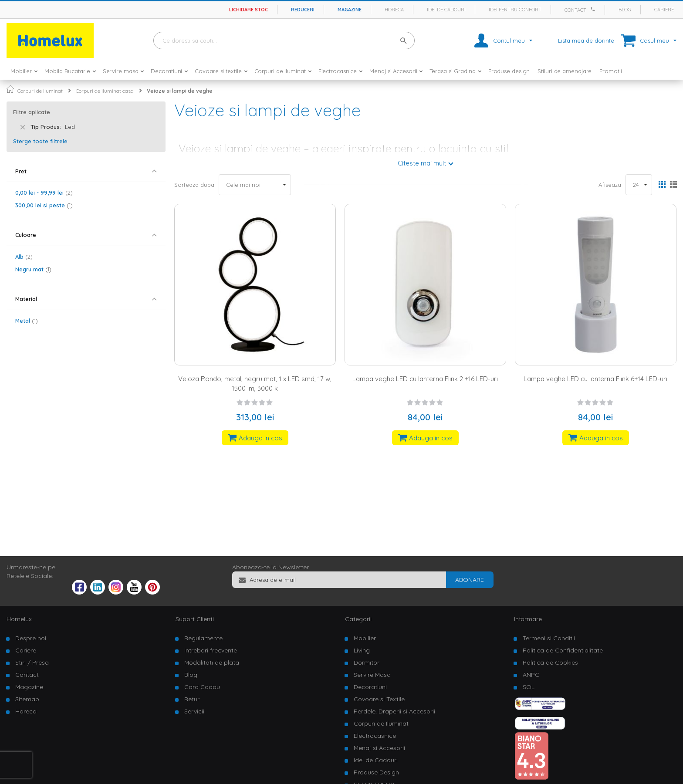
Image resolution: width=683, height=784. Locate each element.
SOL (529, 687)
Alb (24, 257)
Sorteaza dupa (194, 185)
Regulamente (203, 638)
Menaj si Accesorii (379, 748)
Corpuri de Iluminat (381, 723)
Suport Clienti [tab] (195, 619)
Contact (575, 10)
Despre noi (31, 638)
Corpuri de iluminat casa (105, 91)
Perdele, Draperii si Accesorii (394, 711)
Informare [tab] (528, 619)
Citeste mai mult (422, 163)
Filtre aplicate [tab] (32, 112)
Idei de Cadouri (376, 760)
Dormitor (367, 662)
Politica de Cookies (550, 662)
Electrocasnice (375, 736)
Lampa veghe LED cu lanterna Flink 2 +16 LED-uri (425, 379)
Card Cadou (202, 687)
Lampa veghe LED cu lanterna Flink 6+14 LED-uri (595, 379)
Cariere (664, 10)
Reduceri (303, 10)
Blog (625, 10)
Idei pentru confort (515, 10)
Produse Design (376, 772)
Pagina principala (10, 89)
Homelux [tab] (19, 619)
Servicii (194, 711)
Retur (192, 699)
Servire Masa (372, 675)
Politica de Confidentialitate (563, 650)
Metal (27, 321)
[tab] (86, 171)
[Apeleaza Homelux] (594, 9)
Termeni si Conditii (549, 638)
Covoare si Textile (379, 699)
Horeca (394, 10)
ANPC (531, 675)
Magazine (350, 10)
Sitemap (27, 699)
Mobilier (365, 638)
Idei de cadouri (446, 10)
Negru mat (33, 269)
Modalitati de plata (212, 662)
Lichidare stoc (249, 10)
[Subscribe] (470, 580)
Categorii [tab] (358, 619)
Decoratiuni (370, 687)
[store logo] (50, 41)
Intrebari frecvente (211, 650)
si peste (44, 205)
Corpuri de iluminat (40, 91)
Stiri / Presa (32, 662)
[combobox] (284, 41)
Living (362, 650)
